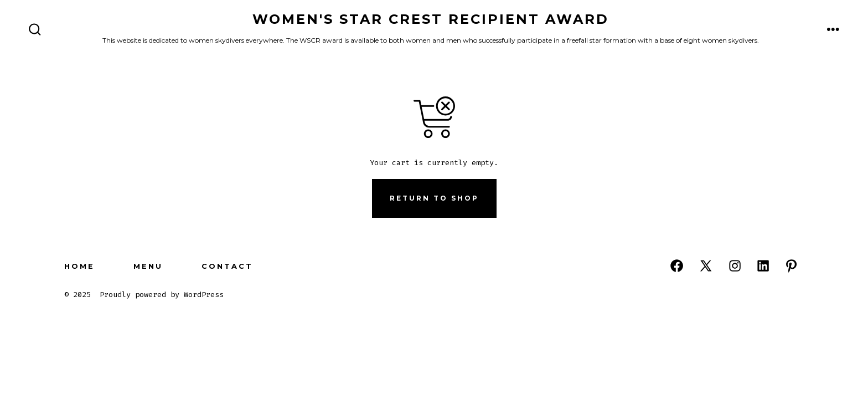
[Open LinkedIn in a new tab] (763, 266)
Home (79, 266)
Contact (227, 266)
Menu (148, 266)
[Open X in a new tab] (706, 266)
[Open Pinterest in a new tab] (791, 266)
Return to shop (434, 198)
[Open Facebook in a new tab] (677, 266)
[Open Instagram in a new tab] (735, 266)
